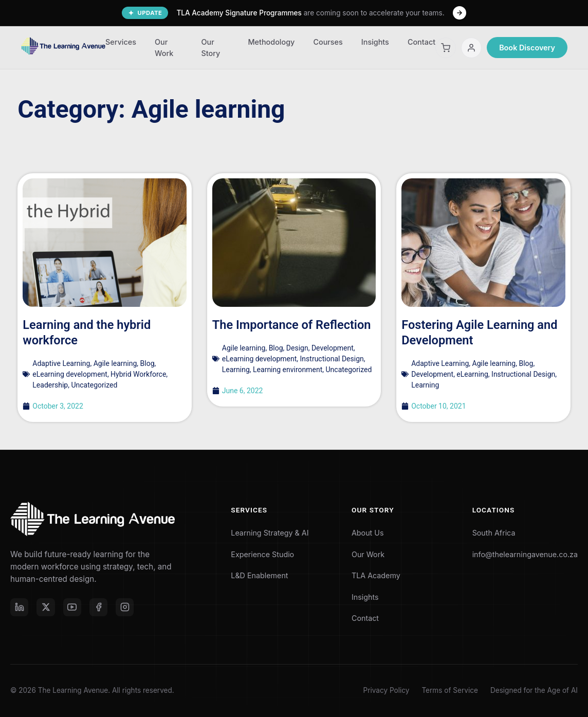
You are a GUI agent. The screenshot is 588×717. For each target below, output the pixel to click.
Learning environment (288, 370)
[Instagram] (126, 608)
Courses (328, 42)
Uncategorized (94, 385)
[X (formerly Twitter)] (46, 608)
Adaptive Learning (61, 363)
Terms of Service (449, 690)
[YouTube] (73, 608)
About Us (363, 533)
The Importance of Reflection (293, 325)
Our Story (210, 48)
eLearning (472, 374)
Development (333, 348)
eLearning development (70, 374)
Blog (148, 363)
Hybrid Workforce (138, 374)
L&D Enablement (258, 575)
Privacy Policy (387, 690)
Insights (375, 42)
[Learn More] (460, 13)
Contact (421, 42)
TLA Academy (372, 575)
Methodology (271, 42)
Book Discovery (527, 48)
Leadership (50, 385)
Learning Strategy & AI (269, 533)
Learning (236, 370)
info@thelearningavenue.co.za (522, 554)
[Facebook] (100, 608)
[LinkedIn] (20, 608)
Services (121, 42)
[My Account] (471, 48)
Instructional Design (332, 359)
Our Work (164, 48)
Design (297, 348)
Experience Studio (261, 554)
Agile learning (115, 363)
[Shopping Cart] (446, 48)
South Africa (489, 533)
